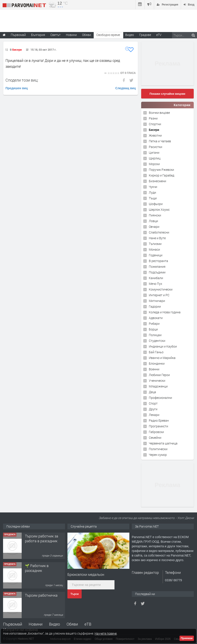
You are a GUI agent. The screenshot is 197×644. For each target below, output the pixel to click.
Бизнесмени (157, 181)
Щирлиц (155, 158)
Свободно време (108, 35)
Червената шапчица (163, 443)
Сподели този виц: (22, 80)
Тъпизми (155, 244)
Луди (152, 192)
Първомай (13, 624)
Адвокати (156, 318)
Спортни (155, 124)
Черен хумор (158, 455)
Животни (155, 135)
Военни (154, 369)
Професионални (160, 398)
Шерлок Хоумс (159, 210)
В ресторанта (158, 261)
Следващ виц (126, 88)
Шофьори (156, 204)
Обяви (72, 624)
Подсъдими (157, 272)
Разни (153, 118)
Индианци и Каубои (163, 346)
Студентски (157, 341)
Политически (158, 449)
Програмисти (158, 426)
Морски (154, 164)
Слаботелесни (159, 232)
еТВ (88, 624)
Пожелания (157, 267)
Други (153, 409)
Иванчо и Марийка (162, 358)
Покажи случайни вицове (167, 94)
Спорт (153, 403)
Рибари (154, 324)
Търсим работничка (41, 595)
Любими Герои (159, 375)
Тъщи (153, 198)
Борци (153, 329)
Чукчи (153, 187)
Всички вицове (159, 113)
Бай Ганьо (156, 352)
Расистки (156, 147)
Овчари (154, 227)
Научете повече (106, 633)
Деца (152, 392)
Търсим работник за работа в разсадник (42, 538)
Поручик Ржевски (161, 170)
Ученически (157, 381)
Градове (145, 35)
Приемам (187, 638)
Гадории (155, 306)
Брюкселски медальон (86, 574)
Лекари (154, 415)
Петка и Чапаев (160, 141)
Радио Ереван (159, 420)
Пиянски (155, 215)
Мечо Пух (156, 284)
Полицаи (155, 335)
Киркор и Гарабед (162, 175)
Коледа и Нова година (165, 312)
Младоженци (158, 386)
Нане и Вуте (157, 238)
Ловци (153, 221)
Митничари (157, 301)
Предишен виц (17, 88)
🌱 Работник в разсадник (37, 568)
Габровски (156, 432)
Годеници (156, 255)
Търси (75, 594)
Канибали (156, 278)
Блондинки (157, 363)
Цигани (154, 153)
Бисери (17, 50)
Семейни (155, 438)
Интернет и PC (159, 295)
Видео (55, 624)
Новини (71, 35)
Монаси (154, 249)
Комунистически (161, 289)
